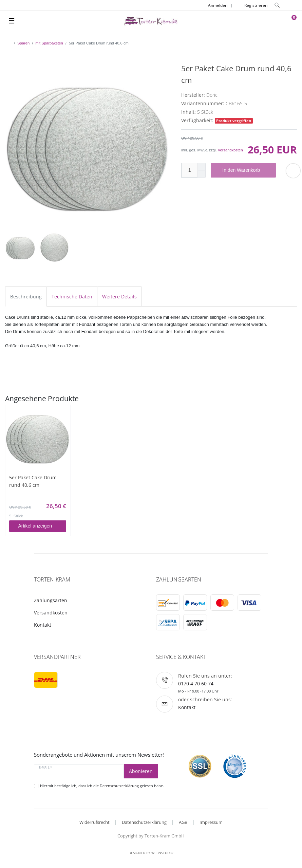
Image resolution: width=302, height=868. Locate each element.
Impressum (211, 822)
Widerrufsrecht (95, 822)
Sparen (23, 43)
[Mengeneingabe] (189, 170)
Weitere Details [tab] (119, 297)
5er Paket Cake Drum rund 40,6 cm (33, 481)
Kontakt (43, 625)
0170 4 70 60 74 (196, 684)
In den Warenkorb (247, 170)
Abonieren (141, 771)
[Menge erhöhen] (202, 167)
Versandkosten (230, 150)
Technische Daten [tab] (72, 297)
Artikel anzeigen (40, 526)
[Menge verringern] (202, 174)
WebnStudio (162, 853)
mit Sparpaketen (49, 43)
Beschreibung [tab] (26, 297)
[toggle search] (277, 5)
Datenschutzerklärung (144, 822)
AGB (183, 822)
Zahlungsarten (51, 600)
